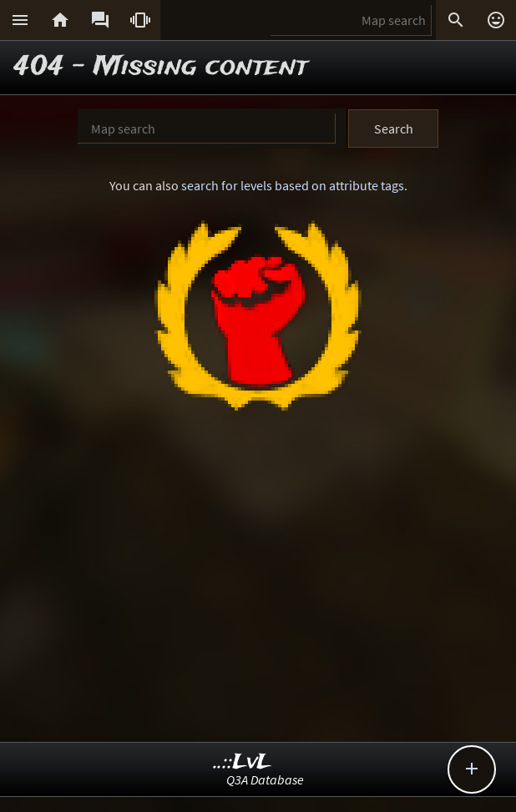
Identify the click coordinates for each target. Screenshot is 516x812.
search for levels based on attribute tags (293, 185)
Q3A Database (265, 779)
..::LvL (243, 762)
